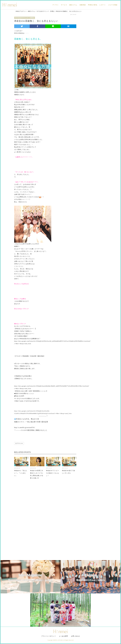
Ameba (60, 612)
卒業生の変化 (93, 5)
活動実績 (83, 5)
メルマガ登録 (113, 5)
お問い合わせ (75, 636)
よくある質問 (63, 636)
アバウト (55, 5)
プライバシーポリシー (49, 636)
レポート (103, 5)
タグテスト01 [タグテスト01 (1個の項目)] (19, 443)
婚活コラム (73, 5)
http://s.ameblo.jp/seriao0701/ (25, 427)
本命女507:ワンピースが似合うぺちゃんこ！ (53, 473)
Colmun (91, 577)
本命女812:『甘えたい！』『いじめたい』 (21, 473)
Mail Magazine (30, 577)
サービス (64, 5)
